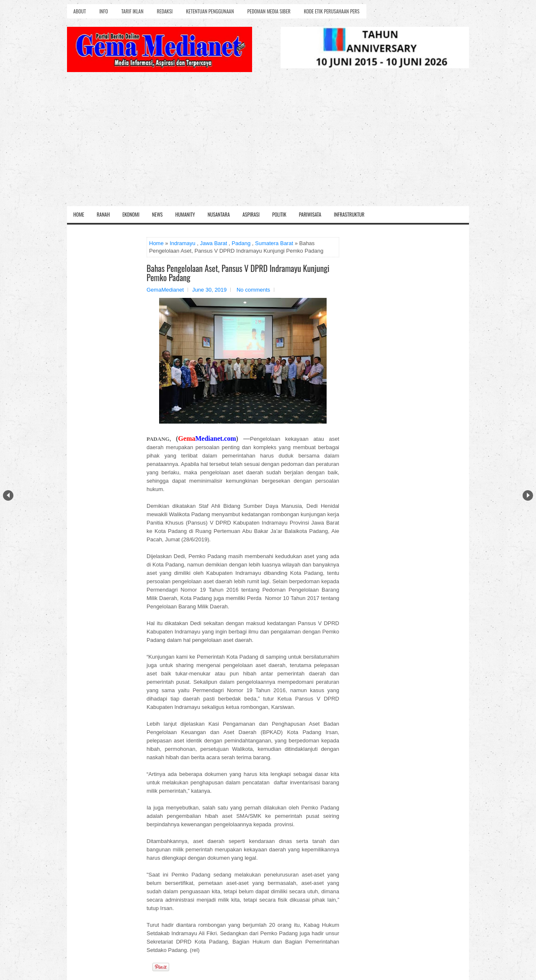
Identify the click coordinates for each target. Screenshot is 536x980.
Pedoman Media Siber (269, 11)
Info (103, 11)
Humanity (185, 214)
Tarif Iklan (133, 11)
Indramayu (182, 243)
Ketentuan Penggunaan (210, 11)
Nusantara (219, 214)
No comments (253, 290)
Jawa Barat (213, 243)
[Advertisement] (268, 143)
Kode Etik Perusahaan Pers (332, 11)
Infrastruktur (349, 214)
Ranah (103, 214)
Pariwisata (310, 214)
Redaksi (165, 11)
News (157, 214)
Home (79, 214)
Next (528, 495)
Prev (8, 495)
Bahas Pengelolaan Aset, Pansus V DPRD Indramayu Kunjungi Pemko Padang (238, 273)
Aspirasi (251, 214)
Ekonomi (131, 214)
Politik (279, 214)
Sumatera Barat (274, 243)
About (80, 11)
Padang (241, 243)
